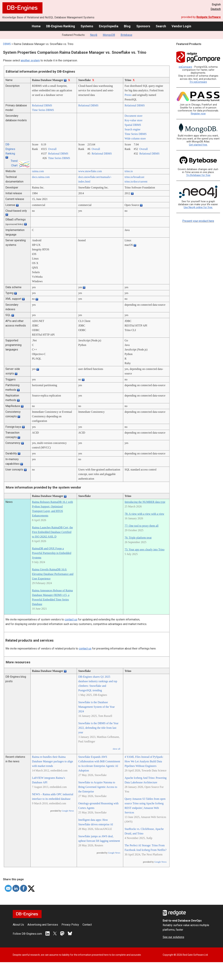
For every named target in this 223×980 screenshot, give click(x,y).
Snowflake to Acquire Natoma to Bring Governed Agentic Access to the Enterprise (98, 787)
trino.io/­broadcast (134, 177)
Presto (128, 95)
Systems (87, 26)
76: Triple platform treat (138, 538)
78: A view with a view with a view (144, 514)
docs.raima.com (41, 177)
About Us (18, 925)
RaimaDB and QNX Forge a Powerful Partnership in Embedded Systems (52, 553)
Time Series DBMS (43, 110)
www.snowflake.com (90, 171)
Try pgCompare (198, 82)
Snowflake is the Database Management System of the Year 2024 (96, 707)
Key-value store (134, 120)
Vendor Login (181, 26)
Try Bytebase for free (198, 175)
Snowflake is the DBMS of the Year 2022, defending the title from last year (98, 728)
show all (116, 749)
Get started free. (198, 145)
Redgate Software (209, 17)
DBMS (7, 44)
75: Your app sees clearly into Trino (145, 549)
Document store (134, 116)
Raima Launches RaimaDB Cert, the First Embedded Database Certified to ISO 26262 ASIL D (52, 532)
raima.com (38, 171)
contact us (71, 619)
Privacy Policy (70, 925)
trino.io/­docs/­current (136, 182)
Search (161, 26)
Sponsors (143, 26)
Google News (68, 811)
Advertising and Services (43, 925)
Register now (198, 114)
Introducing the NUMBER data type (145, 502)
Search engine (132, 129)
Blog (127, 26)
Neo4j (94, 35)
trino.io (129, 171)
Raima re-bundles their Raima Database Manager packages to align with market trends (53, 761)
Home (36, 26)
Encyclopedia (109, 26)
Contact (87, 925)
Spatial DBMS (133, 125)
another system (30, 60)
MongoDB (109, 35)
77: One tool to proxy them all (142, 526)
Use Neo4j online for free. (198, 207)
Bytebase (126, 35)
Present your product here (198, 221)
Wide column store (135, 138)
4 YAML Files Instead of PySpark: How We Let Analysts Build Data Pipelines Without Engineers (144, 761)
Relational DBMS (42, 105)
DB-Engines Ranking (61, 26)
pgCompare (185, 67)
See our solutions (173, 937)
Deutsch (216, 9)
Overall (52, 149)
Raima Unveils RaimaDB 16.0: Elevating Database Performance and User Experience (53, 574)
